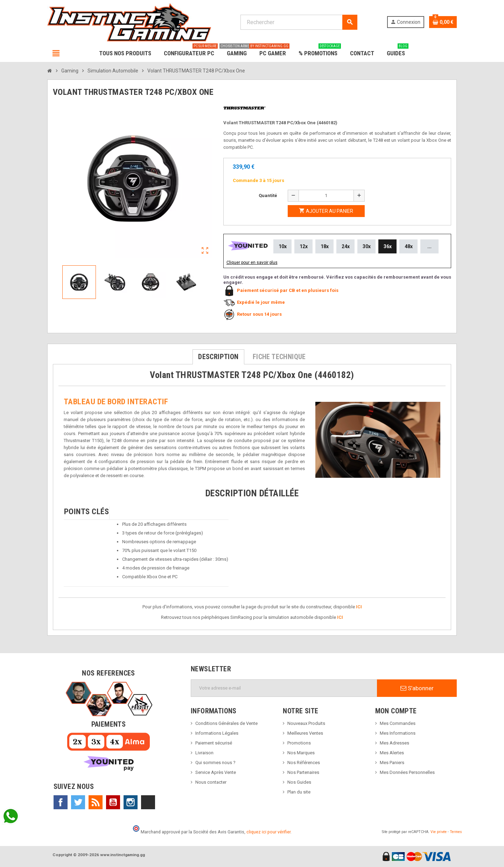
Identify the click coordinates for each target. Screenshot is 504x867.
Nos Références (304, 763)
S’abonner (417, 688)
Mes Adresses (394, 743)
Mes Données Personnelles (407, 772)
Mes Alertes (392, 753)
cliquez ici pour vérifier (268, 832)
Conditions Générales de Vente (226, 723)
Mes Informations (398, 733)
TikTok (148, 802)
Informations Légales (217, 733)
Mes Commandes (398, 723)
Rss (96, 802)
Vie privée (439, 832)
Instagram (131, 802)
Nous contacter (211, 782)
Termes (456, 832)
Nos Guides (299, 782)
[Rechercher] (299, 22)
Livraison (204, 753)
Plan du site (299, 792)
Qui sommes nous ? (215, 763)
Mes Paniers (392, 763)
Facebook (61, 802)
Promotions (299, 743)
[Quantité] (326, 196)
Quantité (268, 195)
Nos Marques (301, 753)
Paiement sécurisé (214, 743)
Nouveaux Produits (306, 723)
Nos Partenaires (303, 772)
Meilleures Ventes (305, 733)
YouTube (113, 802)
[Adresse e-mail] (284, 688)
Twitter (78, 802)
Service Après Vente (216, 772)
